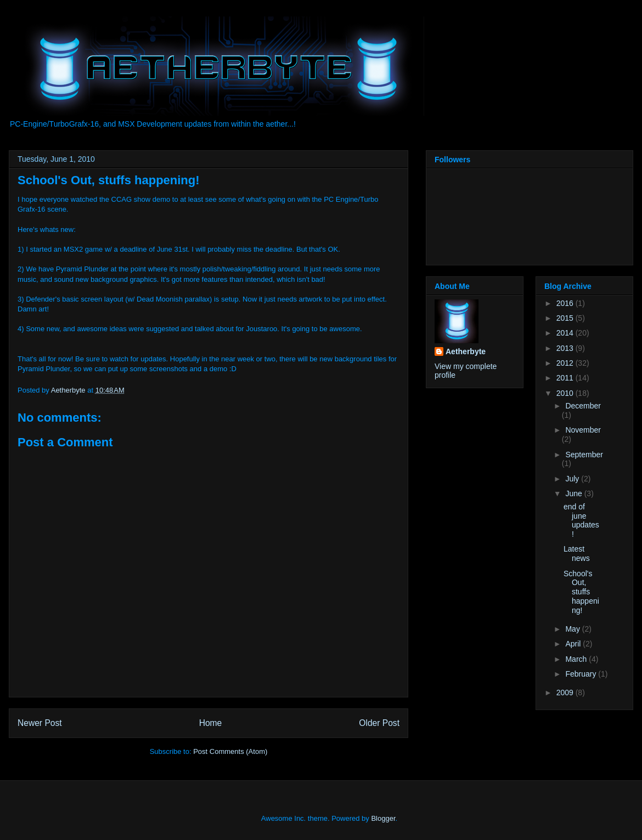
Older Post (379, 723)
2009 (566, 693)
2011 (566, 378)
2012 (566, 363)
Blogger (383, 818)
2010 (566, 393)
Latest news (577, 554)
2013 (566, 348)
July (573, 479)
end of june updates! (581, 520)
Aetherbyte (466, 351)
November (583, 430)
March (577, 659)
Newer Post (40, 723)
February (582, 674)
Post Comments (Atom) (230, 751)
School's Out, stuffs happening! (581, 592)
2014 (566, 333)
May (573, 629)
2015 (566, 318)
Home (211, 723)
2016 (566, 303)
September (584, 455)
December (583, 406)
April (574, 644)
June (575, 493)
